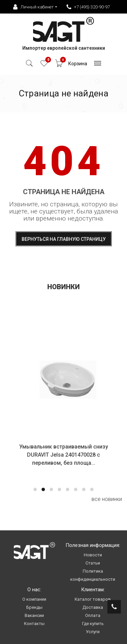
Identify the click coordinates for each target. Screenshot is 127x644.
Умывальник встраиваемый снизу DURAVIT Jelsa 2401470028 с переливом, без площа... (64, 455)
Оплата (93, 615)
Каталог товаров (93, 599)
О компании (34, 599)
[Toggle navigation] (98, 65)
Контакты (34, 624)
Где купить (93, 624)
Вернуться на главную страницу (64, 239)
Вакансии (34, 615)
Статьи (93, 563)
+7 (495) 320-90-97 (88, 7)
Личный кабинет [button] (33, 7)
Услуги (93, 632)
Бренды (34, 607)
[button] (35, 489)
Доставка (93, 607)
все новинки (107, 499)
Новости (93, 555)
